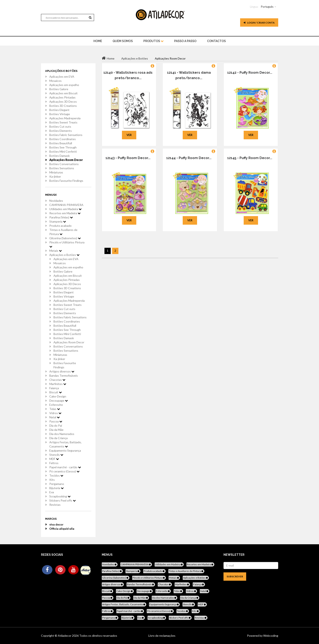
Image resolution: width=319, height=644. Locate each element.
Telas (55, 409)
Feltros (54, 463)
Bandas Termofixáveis (64, 376)
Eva (52, 492)
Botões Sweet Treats (63, 122)
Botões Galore (59, 89)
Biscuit (56, 392)
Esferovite (56, 405)
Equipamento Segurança (65, 450)
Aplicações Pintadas (62, 97)
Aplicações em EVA (62, 77)
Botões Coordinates (63, 139)
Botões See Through (63, 147)
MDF (54, 459)
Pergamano (57, 484)
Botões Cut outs (60, 126)
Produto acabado (60, 226)
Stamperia (58, 221)
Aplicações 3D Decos (63, 102)
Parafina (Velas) (61, 217)
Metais (56, 251)
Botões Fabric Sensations (66, 135)
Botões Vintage (60, 114)
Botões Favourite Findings (66, 181)
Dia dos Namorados (62, 434)
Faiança (54, 388)
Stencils (56, 455)
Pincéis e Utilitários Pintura (67, 244)
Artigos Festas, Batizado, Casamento (65, 444)
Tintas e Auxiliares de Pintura (63, 232)
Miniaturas (56, 172)
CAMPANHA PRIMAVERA (66, 205)
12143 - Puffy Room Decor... (128, 158)
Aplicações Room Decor (66, 160)
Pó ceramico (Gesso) (64, 471)
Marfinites (58, 384)
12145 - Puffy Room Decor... (250, 158)
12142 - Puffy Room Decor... (250, 73)
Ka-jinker (55, 176)
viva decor (56, 524)
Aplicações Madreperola (65, 118)
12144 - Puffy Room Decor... (189, 158)
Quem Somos (123, 41)
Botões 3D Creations (63, 106)
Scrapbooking (60, 496)
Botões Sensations (62, 168)
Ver (129, 135)
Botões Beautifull (61, 143)
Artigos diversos (62, 371)
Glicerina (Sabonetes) (65, 238)
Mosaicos (55, 81)
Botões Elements (61, 131)
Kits (52, 480)
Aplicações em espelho (64, 85)
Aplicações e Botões (64, 255)
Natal (55, 417)
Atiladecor (65, 636)
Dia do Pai (56, 425)
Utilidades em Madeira (65, 209)
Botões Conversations (64, 164)
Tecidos (56, 475)
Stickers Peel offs (63, 500)
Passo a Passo (185, 41)
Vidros (55, 413)
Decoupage (59, 400)
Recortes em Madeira (65, 213)
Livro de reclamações (162, 636)
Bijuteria (56, 488)
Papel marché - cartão (65, 467)
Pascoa (56, 421)
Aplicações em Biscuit (63, 93)
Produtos (153, 41)
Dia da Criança (58, 438)
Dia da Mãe (56, 430)
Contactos (216, 41)
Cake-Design (58, 396)
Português (267, 7)
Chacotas (57, 380)
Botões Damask (60, 156)
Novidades (56, 201)
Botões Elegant (59, 110)
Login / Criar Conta (259, 23)
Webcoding (270, 636)
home (98, 41)
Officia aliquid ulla (62, 529)
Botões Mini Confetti (63, 151)
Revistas (55, 505)
